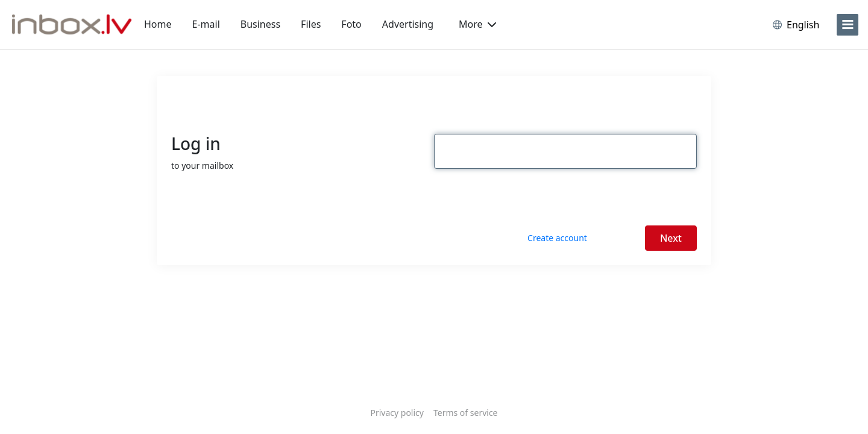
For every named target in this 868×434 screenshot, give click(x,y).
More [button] (477, 24)
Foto (351, 24)
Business (260, 24)
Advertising (408, 24)
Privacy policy (397, 413)
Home (158, 24)
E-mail (206, 24)
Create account (557, 238)
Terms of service (466, 413)
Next (671, 238)
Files (311, 24)
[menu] (848, 25)
